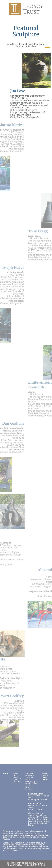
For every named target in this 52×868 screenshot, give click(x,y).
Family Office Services (31, 784)
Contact (46, 775)
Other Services (29, 788)
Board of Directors (17, 780)
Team (15, 773)
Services (29, 773)
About (6, 773)
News (45, 773)
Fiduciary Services (30, 776)
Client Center (45, 778)
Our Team (15, 776)
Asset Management (32, 780)
